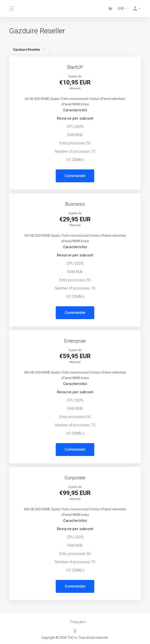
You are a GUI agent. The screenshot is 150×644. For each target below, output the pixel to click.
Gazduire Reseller (29, 50)
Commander (75, 176)
